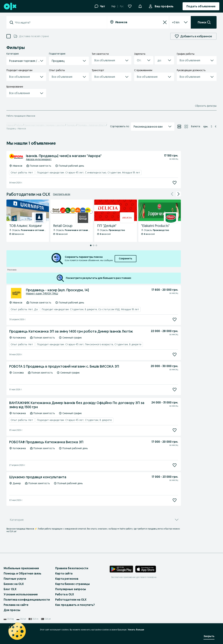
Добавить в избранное (193, 36)
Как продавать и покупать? (75, 605)
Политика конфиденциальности (27, 600)
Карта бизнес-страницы (72, 584)
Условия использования (21, 594)
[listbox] (176, 22)
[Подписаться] (175, 182)
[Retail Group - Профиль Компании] (72, 221)
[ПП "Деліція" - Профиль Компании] (116, 221)
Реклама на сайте (16, 605)
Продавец (71, 125)
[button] (140, 6)
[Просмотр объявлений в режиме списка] (179, 127)
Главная (10, 125)
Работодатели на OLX (71, 600)
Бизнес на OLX (14, 584)
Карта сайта (64, 573)
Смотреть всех (62, 194)
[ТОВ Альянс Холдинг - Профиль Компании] (28, 221)
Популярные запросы (71, 589)
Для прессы (12, 610)
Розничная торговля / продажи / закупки (44, 125)
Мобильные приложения (21, 568)
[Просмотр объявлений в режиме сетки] (186, 127)
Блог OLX (10, 589)
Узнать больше (136, 630)
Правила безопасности (72, 568)
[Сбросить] (165, 22)
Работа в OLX (65, 594)
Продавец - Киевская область (92, 125)
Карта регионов (67, 579)
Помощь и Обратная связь (22, 573)
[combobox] (59, 22)
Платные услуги (15, 579)
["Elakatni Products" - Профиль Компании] (160, 221)
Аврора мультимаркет (39, 159)
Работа (19, 125)
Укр (113, 6)
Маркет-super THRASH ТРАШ (42, 294)
